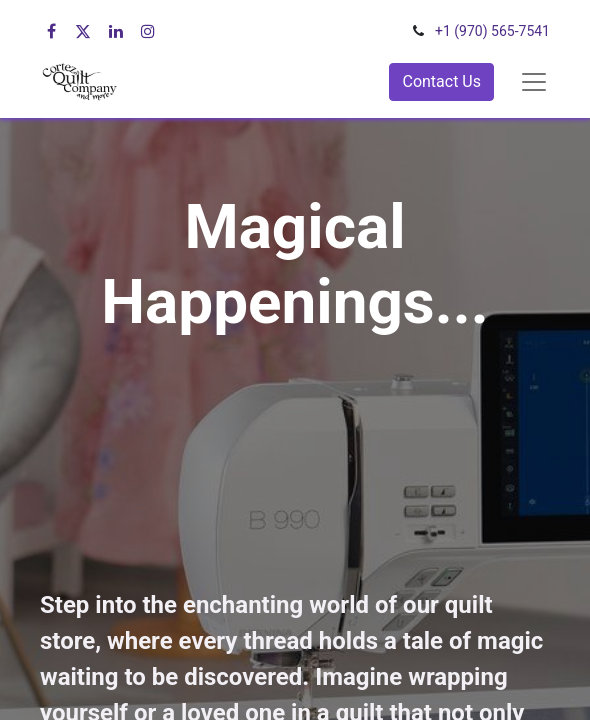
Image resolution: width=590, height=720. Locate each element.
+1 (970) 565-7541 (492, 31)
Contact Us (441, 81)
